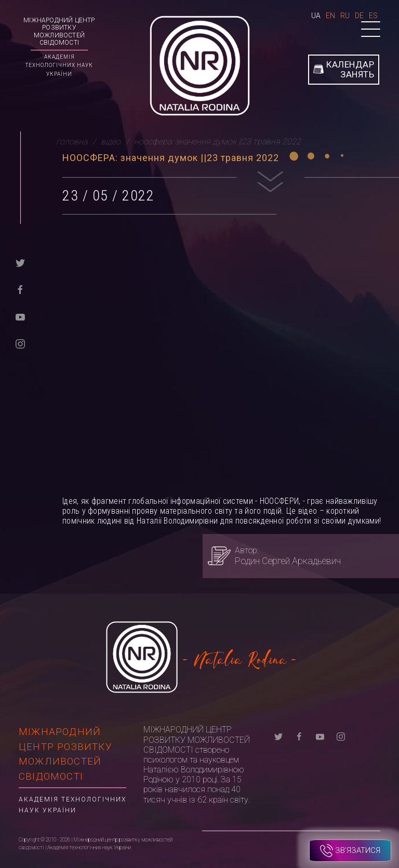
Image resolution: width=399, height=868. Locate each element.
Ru (345, 16)
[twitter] (20, 262)
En (330, 16)
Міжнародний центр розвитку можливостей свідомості (59, 31)
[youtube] (20, 316)
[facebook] (20, 289)
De (359, 16)
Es (373, 16)
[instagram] (20, 343)
